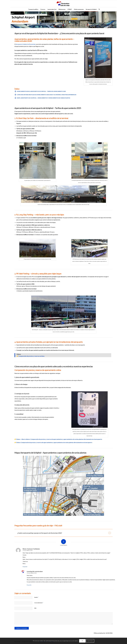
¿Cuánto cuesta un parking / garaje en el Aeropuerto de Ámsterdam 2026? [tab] (64, 533)
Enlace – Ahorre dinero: (23, 439)
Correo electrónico (39, 603)
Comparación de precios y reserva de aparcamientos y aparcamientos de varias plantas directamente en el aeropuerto (66, 439)
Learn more (90, 641)
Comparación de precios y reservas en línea (31, 356)
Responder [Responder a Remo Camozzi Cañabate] (25, 567)
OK (82, 641)
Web (35, 608)
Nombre (36, 597)
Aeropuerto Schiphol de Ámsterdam (26, 44)
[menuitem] (33, 9)
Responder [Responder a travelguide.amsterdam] (29, 585)
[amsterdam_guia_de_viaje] (63, 4)
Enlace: (19, 442)
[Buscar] (99, 9)
